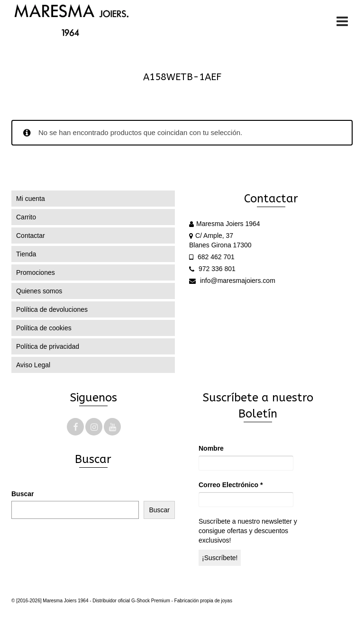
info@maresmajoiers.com (232, 281)
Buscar (23, 494)
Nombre (211, 448)
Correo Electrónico (231, 485)
